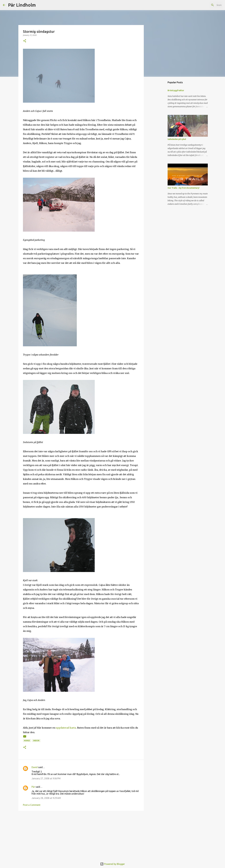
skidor (36, 741)
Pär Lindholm (22, 5)
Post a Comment (32, 805)
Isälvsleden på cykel (177, 139)
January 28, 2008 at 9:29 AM (46, 798)
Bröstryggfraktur (176, 90)
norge (27, 741)
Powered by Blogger (113, 864)
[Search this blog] (208, 5)
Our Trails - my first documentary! (184, 188)
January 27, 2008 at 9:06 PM (46, 778)
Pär (33, 787)
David (35, 767)
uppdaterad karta (66, 728)
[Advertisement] (81, 835)
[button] (25, 41)
